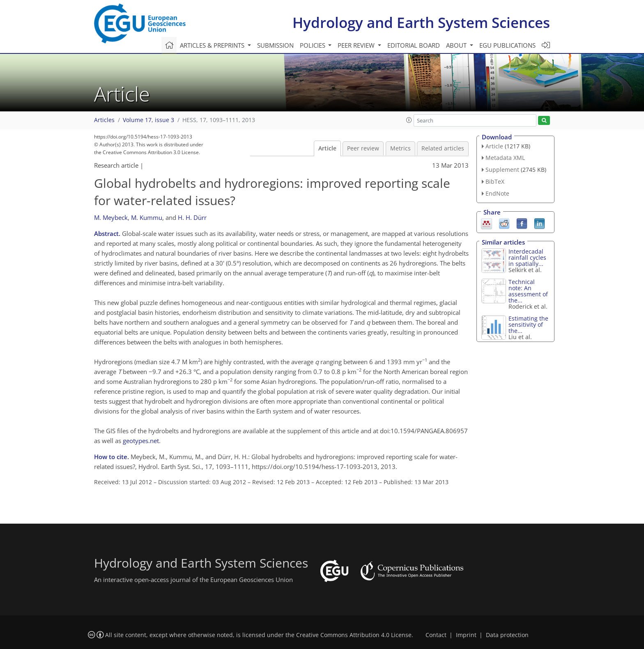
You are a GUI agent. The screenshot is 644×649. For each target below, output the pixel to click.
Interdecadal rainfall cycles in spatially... (527, 258)
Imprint (466, 635)
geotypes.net (141, 441)
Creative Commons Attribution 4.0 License (354, 635)
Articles (104, 120)
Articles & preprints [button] (213, 45)
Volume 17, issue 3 (148, 120)
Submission (275, 45)
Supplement (502, 170)
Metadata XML (505, 158)
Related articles (443, 148)
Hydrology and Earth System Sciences (421, 22)
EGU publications (507, 45)
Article (327, 148)
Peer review (363, 148)
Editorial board (414, 45)
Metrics (400, 148)
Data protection (507, 635)
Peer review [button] (357, 45)
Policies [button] (313, 45)
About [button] (457, 45)
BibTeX (495, 181)
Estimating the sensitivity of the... (528, 324)
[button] (409, 120)
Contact (436, 635)
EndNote (497, 193)
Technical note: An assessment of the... (528, 291)
